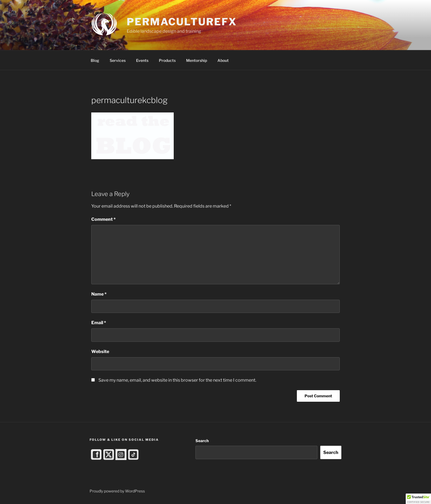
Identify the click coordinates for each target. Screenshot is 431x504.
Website (100, 352)
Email (99, 323)
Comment (103, 219)
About (223, 60)
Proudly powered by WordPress (117, 491)
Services (118, 60)
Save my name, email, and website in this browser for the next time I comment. (177, 380)
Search (202, 441)
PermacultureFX (182, 22)
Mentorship (197, 60)
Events (142, 60)
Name (99, 294)
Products (167, 60)
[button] (418, 499)
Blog (95, 60)
